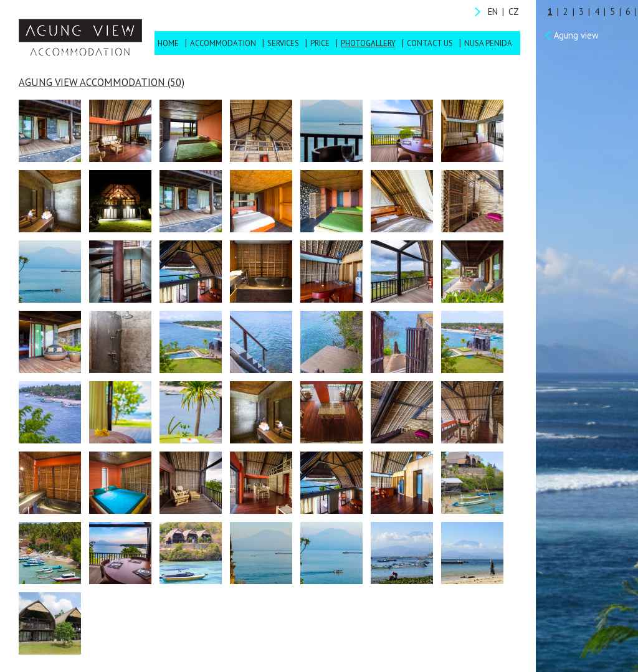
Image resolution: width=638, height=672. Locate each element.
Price (320, 43)
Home (168, 43)
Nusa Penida (488, 43)
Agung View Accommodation (80, 37)
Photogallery (368, 43)
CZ (514, 12)
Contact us (430, 43)
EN (493, 12)
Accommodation (223, 43)
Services (283, 43)
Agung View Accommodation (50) (102, 82)
